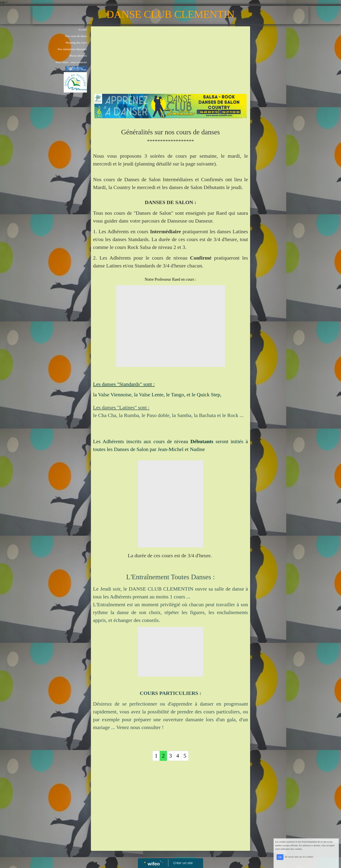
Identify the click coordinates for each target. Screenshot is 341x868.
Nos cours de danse (76, 36)
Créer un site (183, 863)
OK (280, 857)
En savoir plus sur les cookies (299, 857)
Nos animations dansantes (72, 49)
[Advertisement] (170, 61)
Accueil (83, 30)
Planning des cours (76, 43)
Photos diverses (78, 56)
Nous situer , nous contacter (71, 62)
